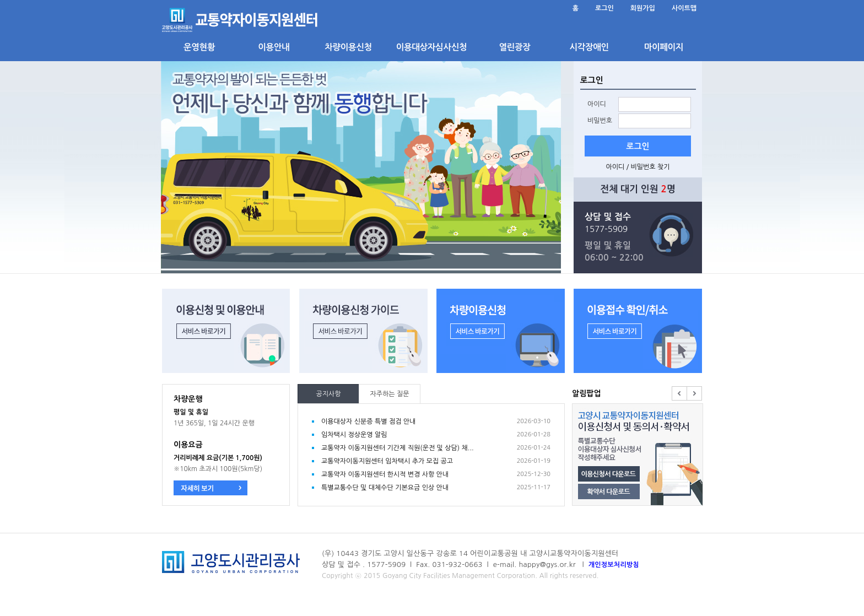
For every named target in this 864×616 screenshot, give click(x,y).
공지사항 (328, 394)
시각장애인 (589, 47)
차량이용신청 (348, 47)
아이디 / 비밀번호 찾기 (638, 167)
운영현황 (199, 47)
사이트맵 (684, 8)
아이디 (597, 104)
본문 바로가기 (162, 0)
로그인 (604, 8)
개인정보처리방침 (614, 565)
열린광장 (514, 47)
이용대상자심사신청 (431, 47)
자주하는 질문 (389, 394)
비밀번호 (600, 121)
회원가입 (643, 8)
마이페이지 (664, 47)
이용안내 (274, 47)
